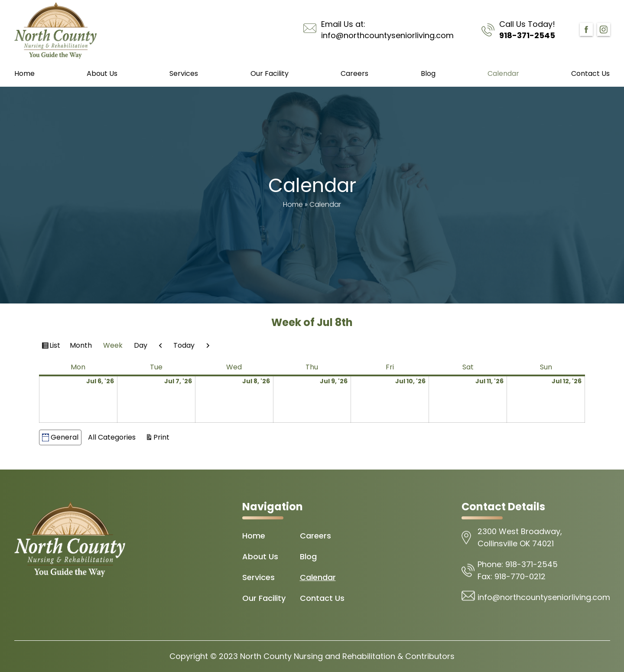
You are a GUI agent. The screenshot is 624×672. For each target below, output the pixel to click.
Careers (354, 73)
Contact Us (590, 73)
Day (141, 345)
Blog (428, 73)
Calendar (503, 73)
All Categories (112, 437)
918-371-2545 (527, 35)
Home (24, 73)
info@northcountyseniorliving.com (387, 35)
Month (81, 345)
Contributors (430, 656)
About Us (102, 73)
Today (184, 345)
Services (184, 73)
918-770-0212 (520, 576)
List (56, 346)
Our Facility (270, 73)
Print (163, 437)
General (60, 437)
